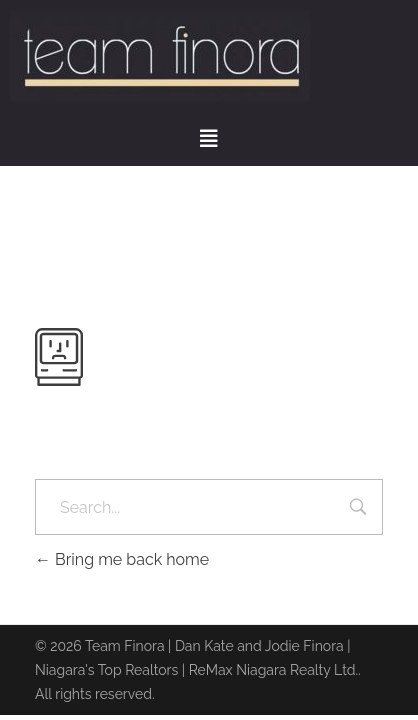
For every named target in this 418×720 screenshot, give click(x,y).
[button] (209, 139)
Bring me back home (122, 559)
